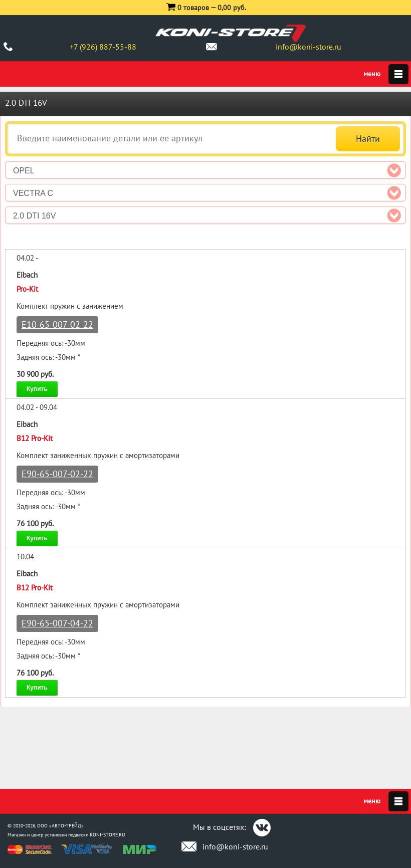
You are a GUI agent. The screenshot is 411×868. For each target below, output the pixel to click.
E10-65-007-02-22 (57, 324)
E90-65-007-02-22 (57, 474)
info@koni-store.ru (309, 47)
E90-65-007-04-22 (57, 623)
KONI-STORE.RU (108, 835)
